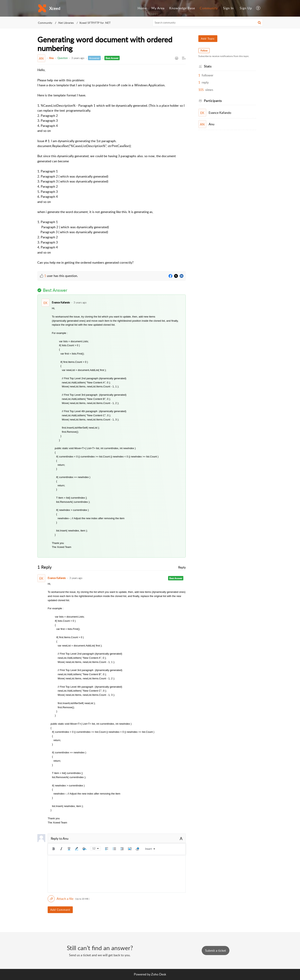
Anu (51, 58)
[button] (258, 8)
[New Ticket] (216, 951)
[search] (208, 23)
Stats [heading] (208, 66)
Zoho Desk (159, 974)
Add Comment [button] (60, 910)
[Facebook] (170, 276)
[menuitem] (142, 8)
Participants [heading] (213, 101)
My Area (158, 8)
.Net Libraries (66, 23)
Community (209, 8)
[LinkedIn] (182, 276)
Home (142, 8)
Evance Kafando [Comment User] (61, 302)
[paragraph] (112, 166)
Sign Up (246, 8)
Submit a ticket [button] (216, 951)
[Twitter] (176, 276)
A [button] (181, 838)
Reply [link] (182, 567)
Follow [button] (204, 51)
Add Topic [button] (208, 38)
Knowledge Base (182, 8)
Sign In (228, 8)
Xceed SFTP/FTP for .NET (95, 23)
